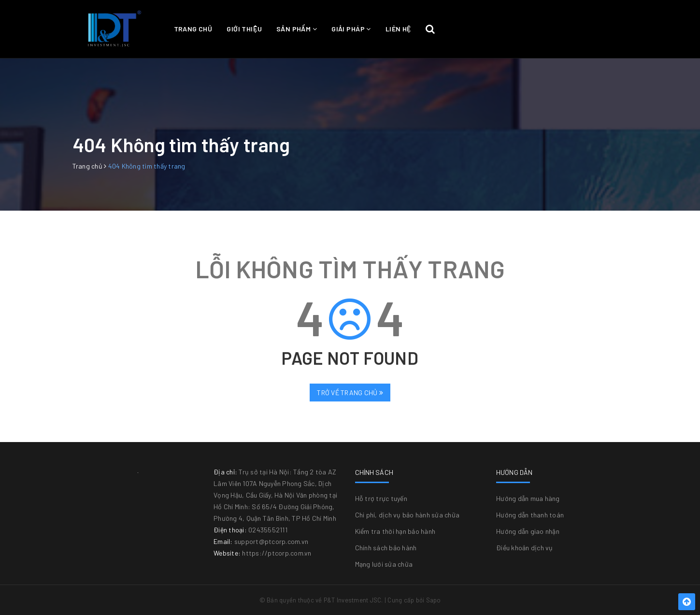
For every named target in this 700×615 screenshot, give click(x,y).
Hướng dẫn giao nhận (528, 531)
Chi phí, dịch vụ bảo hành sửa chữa (407, 515)
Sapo (434, 600)
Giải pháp (351, 29)
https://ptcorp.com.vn (277, 553)
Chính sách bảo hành (386, 548)
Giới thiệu (244, 29)
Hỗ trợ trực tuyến (381, 498)
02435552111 (268, 530)
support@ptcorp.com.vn (271, 541)
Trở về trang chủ (350, 393)
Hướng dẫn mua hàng (528, 498)
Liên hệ (398, 29)
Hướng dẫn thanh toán (530, 515)
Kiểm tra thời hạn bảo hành (395, 531)
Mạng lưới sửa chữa (384, 564)
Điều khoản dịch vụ (525, 548)
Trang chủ (193, 29)
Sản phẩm (297, 29)
